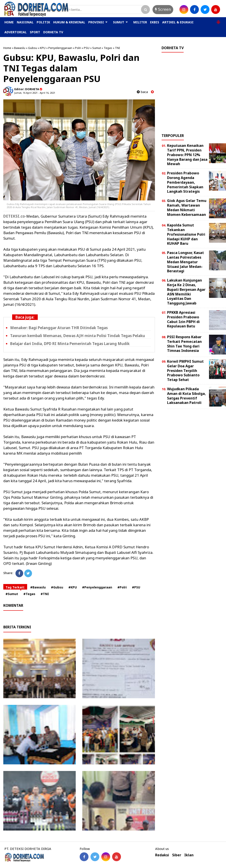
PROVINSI (96, 22)
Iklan (189, 855)
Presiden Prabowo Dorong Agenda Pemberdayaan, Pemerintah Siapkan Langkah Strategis (185, 182)
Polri (78, 48)
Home (7, 48)
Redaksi (162, 855)
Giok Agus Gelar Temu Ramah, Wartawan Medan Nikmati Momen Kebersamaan (187, 207)
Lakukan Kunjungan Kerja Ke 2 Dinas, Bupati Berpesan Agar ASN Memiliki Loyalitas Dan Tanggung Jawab (186, 292)
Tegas (108, 48)
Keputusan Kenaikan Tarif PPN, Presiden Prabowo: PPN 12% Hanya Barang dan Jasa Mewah (187, 155)
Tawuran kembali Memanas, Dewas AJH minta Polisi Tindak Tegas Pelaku (78, 336)
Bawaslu (20, 48)
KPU (43, 48)
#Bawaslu (38, 587)
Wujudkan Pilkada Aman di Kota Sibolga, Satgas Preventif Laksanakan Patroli (186, 396)
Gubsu (33, 48)
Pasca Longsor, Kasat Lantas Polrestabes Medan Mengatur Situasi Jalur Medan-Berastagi (186, 262)
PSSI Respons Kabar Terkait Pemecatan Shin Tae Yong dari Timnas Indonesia (184, 344)
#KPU (73, 587)
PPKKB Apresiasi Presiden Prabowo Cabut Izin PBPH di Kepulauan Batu (183, 319)
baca (142, 92)
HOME (9, 22)
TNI (118, 48)
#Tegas (29, 594)
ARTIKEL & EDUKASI (178, 22)
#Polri (122, 587)
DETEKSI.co (14, 216)
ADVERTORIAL (16, 32)
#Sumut (12, 594)
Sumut (97, 48)
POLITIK (43, 22)
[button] (218, 20)
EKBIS (155, 22)
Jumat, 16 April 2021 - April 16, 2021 (35, 93)
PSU (87, 48)
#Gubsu (57, 587)
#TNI (45, 594)
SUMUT (119, 22)
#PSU (136, 587)
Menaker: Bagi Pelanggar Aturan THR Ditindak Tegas (59, 328)
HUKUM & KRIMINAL (69, 22)
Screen (163, 9)
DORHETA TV (53, 32)
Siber (177, 855)
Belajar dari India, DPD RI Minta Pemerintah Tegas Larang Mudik (70, 344)
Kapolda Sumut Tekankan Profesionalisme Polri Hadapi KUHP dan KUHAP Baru (186, 234)
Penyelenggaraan (60, 48)
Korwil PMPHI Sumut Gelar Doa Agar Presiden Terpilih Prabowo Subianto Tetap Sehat (185, 371)
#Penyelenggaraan (97, 587)
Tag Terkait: (15, 587)
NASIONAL (25, 22)
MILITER (140, 22)
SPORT (35, 32)
